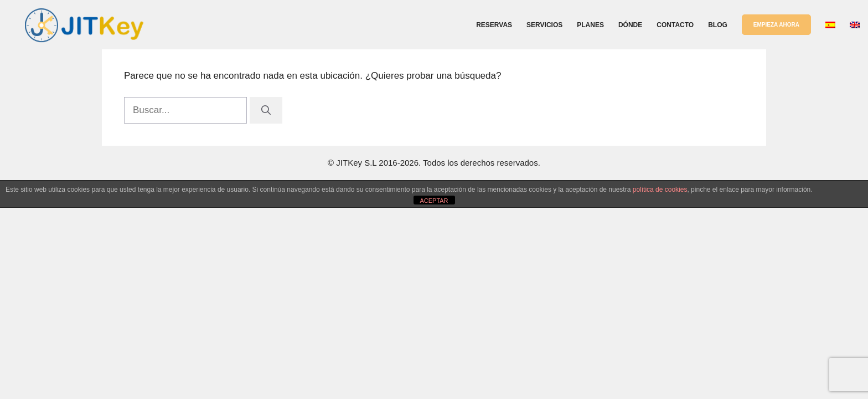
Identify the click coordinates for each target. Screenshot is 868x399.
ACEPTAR (434, 201)
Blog (718, 25)
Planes (590, 25)
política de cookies (660, 190)
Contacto (675, 25)
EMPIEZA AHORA (776, 25)
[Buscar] (266, 110)
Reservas (494, 25)
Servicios (544, 25)
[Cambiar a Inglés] (855, 25)
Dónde (630, 25)
